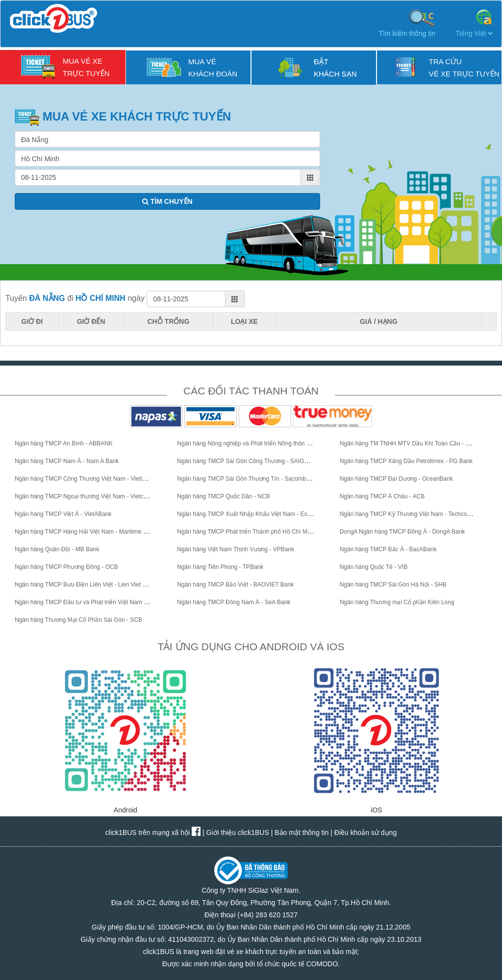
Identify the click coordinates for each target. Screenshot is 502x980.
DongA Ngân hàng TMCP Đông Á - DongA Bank (402, 532)
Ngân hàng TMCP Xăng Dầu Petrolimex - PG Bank (406, 461)
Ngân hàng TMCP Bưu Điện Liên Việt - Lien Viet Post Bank (92, 585)
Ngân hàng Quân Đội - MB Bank (57, 549)
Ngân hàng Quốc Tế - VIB (374, 567)
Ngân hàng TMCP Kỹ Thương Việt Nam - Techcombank (412, 514)
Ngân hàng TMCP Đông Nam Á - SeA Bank (234, 602)
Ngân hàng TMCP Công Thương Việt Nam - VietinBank (87, 479)
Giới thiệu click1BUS (238, 833)
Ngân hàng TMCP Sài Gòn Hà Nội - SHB (393, 585)
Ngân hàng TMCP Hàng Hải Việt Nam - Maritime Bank (86, 532)
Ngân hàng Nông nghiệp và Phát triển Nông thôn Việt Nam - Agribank (268, 443)
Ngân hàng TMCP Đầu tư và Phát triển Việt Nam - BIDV (88, 602)
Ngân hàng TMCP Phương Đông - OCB (66, 567)
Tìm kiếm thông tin (407, 23)
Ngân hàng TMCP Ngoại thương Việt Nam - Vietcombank (89, 496)
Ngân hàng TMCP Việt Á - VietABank (63, 514)
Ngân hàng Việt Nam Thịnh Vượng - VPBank (236, 549)
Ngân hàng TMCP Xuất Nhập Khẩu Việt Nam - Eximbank (251, 514)
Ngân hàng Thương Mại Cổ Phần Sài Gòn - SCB (78, 620)
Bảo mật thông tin (301, 833)
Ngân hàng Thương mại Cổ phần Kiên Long (397, 602)
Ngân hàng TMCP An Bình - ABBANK (64, 443)
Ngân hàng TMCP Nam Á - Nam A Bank (67, 461)
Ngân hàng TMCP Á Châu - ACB (382, 496)
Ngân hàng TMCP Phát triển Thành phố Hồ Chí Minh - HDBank (260, 532)
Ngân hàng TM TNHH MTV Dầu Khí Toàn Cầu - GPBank (414, 443)
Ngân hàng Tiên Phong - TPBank (220, 567)
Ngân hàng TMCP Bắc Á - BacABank (388, 549)
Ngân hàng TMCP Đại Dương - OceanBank (396, 479)
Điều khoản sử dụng (365, 833)
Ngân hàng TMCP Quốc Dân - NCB (223, 496)
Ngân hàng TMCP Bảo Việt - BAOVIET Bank (235, 585)
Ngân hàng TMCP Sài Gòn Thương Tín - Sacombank (246, 479)
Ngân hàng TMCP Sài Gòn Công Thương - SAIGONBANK (253, 461)
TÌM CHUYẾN (167, 201)
